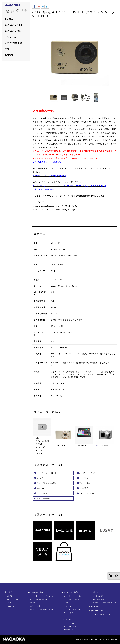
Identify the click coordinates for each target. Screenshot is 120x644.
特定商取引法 (97, 611)
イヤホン (40, 478)
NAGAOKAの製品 (14, 31)
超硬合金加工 (34, 603)
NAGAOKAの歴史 (13, 600)
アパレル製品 (85, 483)
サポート (9, 49)
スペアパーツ (42, 488)
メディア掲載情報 (13, 43)
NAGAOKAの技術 (14, 25)
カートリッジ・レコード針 (48, 473)
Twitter (9, 603)
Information (11, 37)
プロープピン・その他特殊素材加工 (41, 610)
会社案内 (9, 19)
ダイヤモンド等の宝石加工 (39, 600)
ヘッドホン (84, 478)
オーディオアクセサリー (90, 473)
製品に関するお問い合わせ (102, 600)
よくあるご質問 (98, 596)
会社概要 (10, 596)
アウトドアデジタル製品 (47, 483)
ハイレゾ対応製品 (87, 494)
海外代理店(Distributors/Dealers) (104, 603)
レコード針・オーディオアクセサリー (42, 596)
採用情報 (9, 55)
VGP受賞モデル (44, 499)
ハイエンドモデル (44, 494)
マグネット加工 (35, 607)
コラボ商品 (84, 488)
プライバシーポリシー (101, 615)
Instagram (10, 607)
